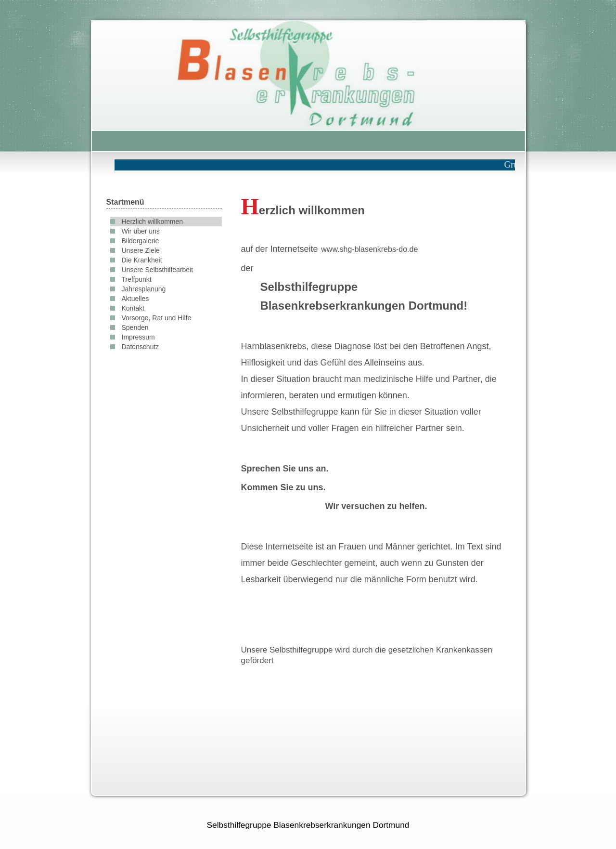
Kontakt (133, 308)
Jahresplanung (144, 289)
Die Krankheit (142, 260)
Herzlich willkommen (153, 222)
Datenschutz (141, 347)
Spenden (135, 327)
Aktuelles (135, 299)
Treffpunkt (137, 279)
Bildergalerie (141, 241)
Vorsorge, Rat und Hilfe (157, 318)
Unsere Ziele (141, 250)
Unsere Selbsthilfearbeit (158, 270)
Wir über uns (141, 231)
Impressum (138, 337)
